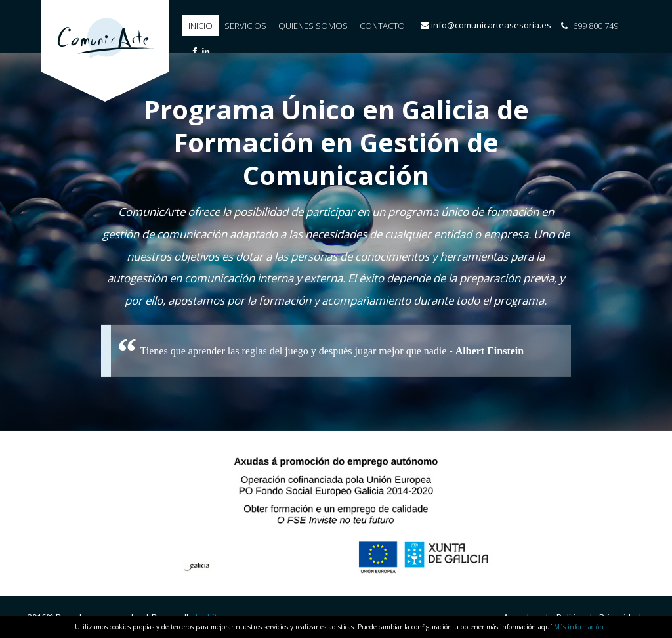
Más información (579, 627)
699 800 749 (590, 26)
